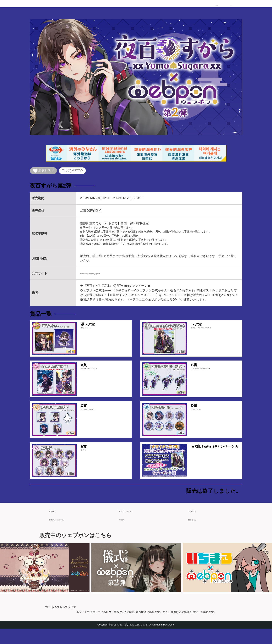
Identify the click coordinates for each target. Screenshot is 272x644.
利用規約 (125, 533)
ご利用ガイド (197, 525)
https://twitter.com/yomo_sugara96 (104, 276)
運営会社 (55, 525)
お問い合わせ (197, 533)
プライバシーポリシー (134, 525)
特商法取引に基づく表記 (66, 533)
